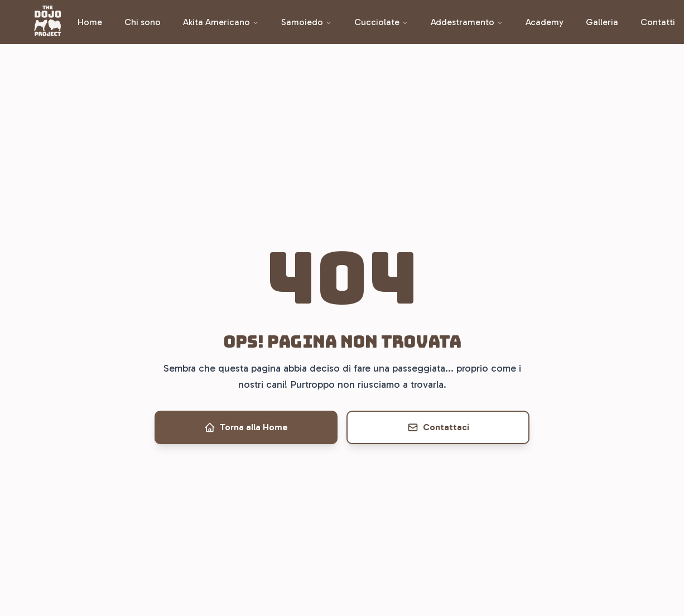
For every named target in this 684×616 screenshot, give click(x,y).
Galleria (602, 22)
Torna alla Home (246, 427)
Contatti (658, 22)
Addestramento (467, 22)
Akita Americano (221, 22)
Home (90, 22)
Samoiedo (307, 22)
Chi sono (143, 22)
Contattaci (438, 427)
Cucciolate (381, 22)
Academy (545, 22)
